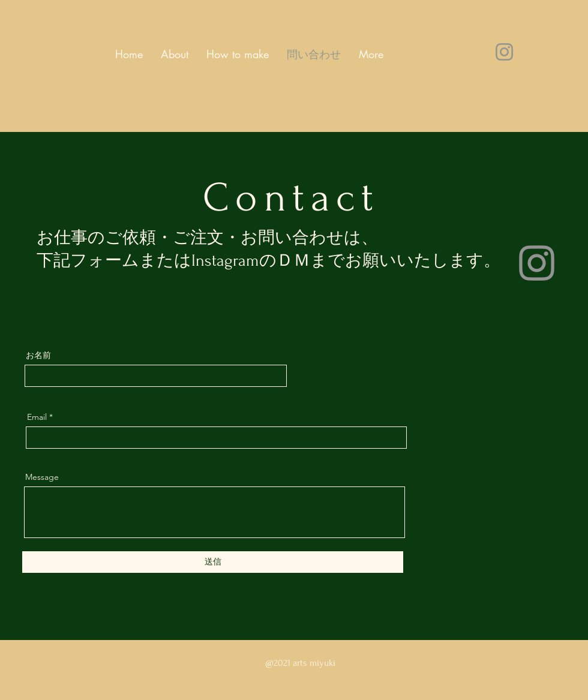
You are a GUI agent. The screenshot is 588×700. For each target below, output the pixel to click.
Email (37, 417)
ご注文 (198, 238)
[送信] (213, 562)
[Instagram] (504, 52)
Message (42, 477)
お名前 (38, 355)
